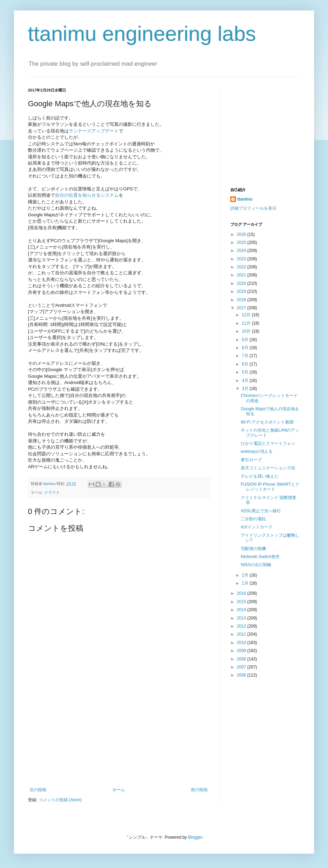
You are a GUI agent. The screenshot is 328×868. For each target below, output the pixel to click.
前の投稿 (199, 790)
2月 (246, 575)
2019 (242, 291)
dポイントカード (257, 527)
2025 (242, 243)
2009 (242, 651)
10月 (247, 331)
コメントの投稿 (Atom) (60, 800)
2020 (242, 283)
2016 (242, 593)
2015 (242, 602)
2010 (242, 643)
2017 (242, 308)
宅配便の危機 (253, 549)
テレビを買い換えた (260, 476)
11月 (247, 323)
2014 (242, 610)
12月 (247, 315)
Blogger (195, 837)
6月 (246, 364)
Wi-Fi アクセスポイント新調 (267, 422)
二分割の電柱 (253, 519)
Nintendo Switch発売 (260, 557)
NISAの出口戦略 (256, 565)
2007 (242, 667)
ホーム (119, 790)
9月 (246, 340)
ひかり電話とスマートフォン (268, 443)
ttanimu (245, 199)
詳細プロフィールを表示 (253, 208)
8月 (246, 348)
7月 (246, 356)
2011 (242, 634)
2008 (242, 659)
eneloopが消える (257, 451)
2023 (242, 259)
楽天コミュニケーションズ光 (268, 468)
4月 (246, 381)
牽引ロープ (251, 460)
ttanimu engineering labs (142, 34)
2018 (242, 300)
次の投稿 (38, 790)
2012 (242, 626)
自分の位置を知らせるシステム (87, 195)
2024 (242, 251)
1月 (246, 583)
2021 (242, 275)
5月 (246, 372)
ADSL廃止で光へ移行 (261, 511)
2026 (242, 234)
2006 (242, 675)
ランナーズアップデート (94, 131)
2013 (242, 618)
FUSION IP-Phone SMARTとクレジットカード (270, 487)
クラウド (52, 492)
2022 (242, 267)
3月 (246, 389)
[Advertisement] (119, 735)
